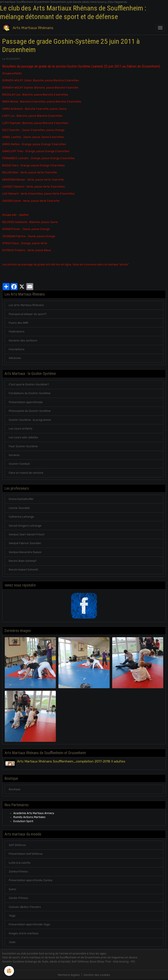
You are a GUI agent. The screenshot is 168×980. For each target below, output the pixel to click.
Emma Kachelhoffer (21, 499)
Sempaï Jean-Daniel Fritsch (27, 534)
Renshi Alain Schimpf (23, 561)
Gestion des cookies (97, 975)
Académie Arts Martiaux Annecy (34, 813)
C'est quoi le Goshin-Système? (29, 385)
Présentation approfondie (26, 402)
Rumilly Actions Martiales (29, 817)
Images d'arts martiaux (24, 933)
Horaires (14, 455)
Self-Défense (17, 845)
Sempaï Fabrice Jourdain (25, 543)
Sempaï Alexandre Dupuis (25, 552)
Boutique (15, 789)
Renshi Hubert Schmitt (23, 570)
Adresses (15, 358)
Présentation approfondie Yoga (29, 924)
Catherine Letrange (21, 517)
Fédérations (17, 332)
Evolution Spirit (23, 821)
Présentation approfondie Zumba (31, 880)
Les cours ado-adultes (23, 437)
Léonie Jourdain (19, 508)
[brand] (29, 28)
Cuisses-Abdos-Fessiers (25, 907)
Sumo (12, 889)
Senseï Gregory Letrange (25, 526)
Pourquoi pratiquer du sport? (28, 314)
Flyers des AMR (18, 323)
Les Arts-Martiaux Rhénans (26, 305)
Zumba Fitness (18, 872)
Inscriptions (17, 349)
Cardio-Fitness (18, 898)
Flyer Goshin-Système (23, 446)
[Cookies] (9, 971)
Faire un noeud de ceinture (26, 473)
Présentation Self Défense (26, 854)
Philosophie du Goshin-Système (30, 411)
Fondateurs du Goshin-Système (30, 393)
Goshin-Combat (19, 464)
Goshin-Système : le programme (30, 420)
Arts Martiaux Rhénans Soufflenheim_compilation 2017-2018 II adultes (71, 761)
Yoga (12, 916)
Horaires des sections (23, 341)
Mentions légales (69, 975)
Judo (12, 942)
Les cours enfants (21, 429)
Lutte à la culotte (20, 863)
